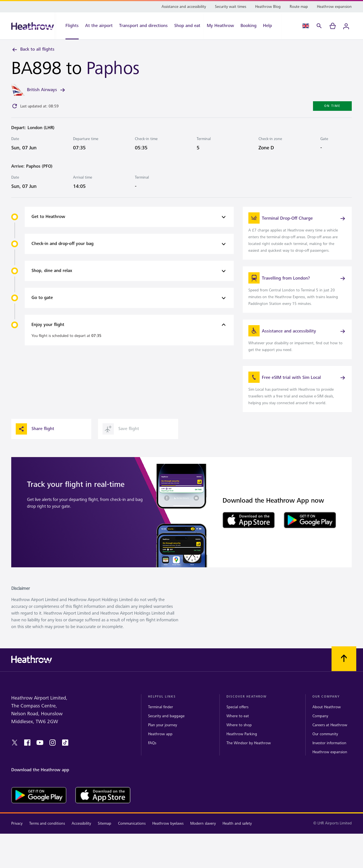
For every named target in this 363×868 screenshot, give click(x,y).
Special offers (237, 717)
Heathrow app (160, 744)
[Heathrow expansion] (334, 7)
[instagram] (53, 752)
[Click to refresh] (15, 107)
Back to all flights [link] (33, 50)
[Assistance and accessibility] (184, 7)
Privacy (17, 833)
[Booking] (249, 26)
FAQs (152, 753)
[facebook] (27, 752)
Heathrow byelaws (168, 833)
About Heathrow (327, 717)
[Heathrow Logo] (33, 26)
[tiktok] (65, 752)
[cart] (333, 26)
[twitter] (15, 752)
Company (320, 726)
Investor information (329, 753)
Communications (132, 833)
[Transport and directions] (143, 26)
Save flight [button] (121, 439)
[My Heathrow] (220, 26)
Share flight (35, 439)
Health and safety (237, 833)
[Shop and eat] (187, 26)
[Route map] (299, 7)
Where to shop (239, 735)
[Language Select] (306, 26)
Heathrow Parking (242, 744)
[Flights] (69, 26)
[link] (297, 235)
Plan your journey (163, 735)
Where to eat (238, 726)
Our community (325, 744)
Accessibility (81, 833)
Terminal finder (161, 717)
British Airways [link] (46, 91)
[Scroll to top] (344, 668)
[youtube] (40, 752)
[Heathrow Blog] (268, 7)
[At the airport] (99, 26)
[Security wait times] (231, 7)
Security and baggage (166, 726)
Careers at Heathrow (330, 735)
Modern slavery (203, 833)
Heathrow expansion (330, 762)
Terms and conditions (47, 833)
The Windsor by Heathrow (249, 753)
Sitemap (105, 833)
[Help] (270, 26)
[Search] (319, 26)
